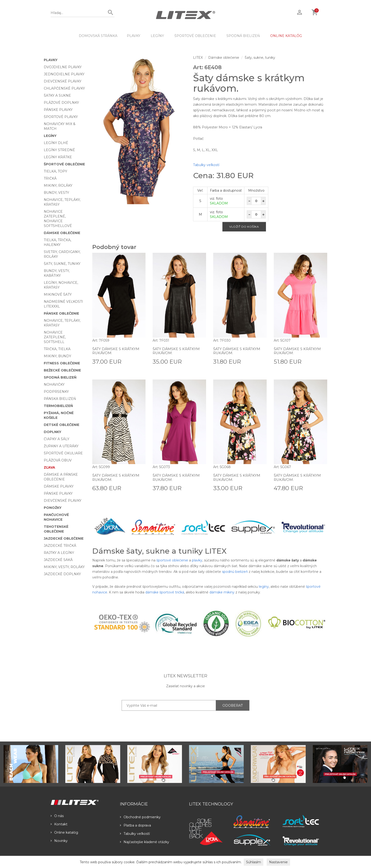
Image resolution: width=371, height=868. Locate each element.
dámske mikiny (222, 592)
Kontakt (59, 824)
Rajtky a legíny (59, 553)
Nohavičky (54, 384)
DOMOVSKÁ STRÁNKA (98, 36)
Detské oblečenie (62, 425)
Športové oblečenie (195, 36)
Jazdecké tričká (60, 546)
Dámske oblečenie (62, 233)
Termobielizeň (58, 406)
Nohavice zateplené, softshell (55, 337)
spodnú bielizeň (235, 572)
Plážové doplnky (61, 103)
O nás (57, 816)
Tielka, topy (55, 171)
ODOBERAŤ (233, 705)
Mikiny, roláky (58, 185)
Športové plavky (61, 117)
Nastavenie (278, 862)
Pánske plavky (58, 110)
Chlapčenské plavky (64, 88)
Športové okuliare (63, 453)
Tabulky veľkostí (206, 165)
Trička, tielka (57, 349)
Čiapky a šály (57, 439)
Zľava (49, 467)
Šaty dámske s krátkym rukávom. (117, 351)
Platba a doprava (135, 825)
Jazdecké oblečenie (64, 538)
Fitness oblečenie (62, 363)
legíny (264, 587)
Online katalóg (64, 832)
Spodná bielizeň (243, 36)
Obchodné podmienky (140, 817)
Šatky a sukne (57, 95)
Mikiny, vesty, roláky (64, 567)
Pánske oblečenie (61, 313)
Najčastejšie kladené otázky (145, 842)
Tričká (50, 178)
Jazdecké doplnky (62, 574)
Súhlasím (254, 862)
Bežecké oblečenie (62, 370)
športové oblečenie (172, 560)
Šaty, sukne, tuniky (62, 264)
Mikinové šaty (58, 294)
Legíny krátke (58, 157)
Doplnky (53, 432)
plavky (197, 560)
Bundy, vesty (56, 193)
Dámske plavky (59, 486)
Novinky (59, 841)
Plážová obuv (58, 460)
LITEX (198, 58)
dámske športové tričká (165, 592)
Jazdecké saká (58, 560)
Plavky (134, 36)
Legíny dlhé (56, 143)
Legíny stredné (59, 150)
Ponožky (53, 508)
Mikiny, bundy (57, 356)
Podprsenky (56, 392)
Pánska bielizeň (60, 399)
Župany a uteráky (61, 446)
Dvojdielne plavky (63, 67)
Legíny (157, 36)
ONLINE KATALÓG (286, 36)
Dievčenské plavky (63, 81)
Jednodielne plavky (64, 74)
